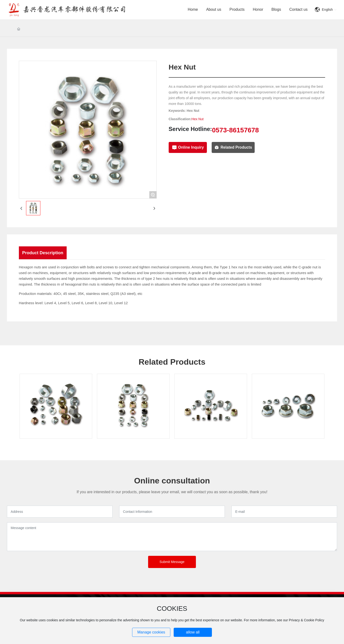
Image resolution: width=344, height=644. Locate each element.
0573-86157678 (235, 130)
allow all (193, 632)
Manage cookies (151, 632)
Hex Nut (198, 119)
